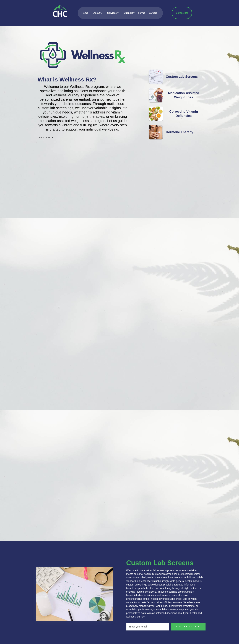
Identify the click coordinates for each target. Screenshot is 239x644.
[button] (97, 13)
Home (85, 13)
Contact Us (182, 13)
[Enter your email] (148, 627)
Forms (142, 13)
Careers (153, 13)
